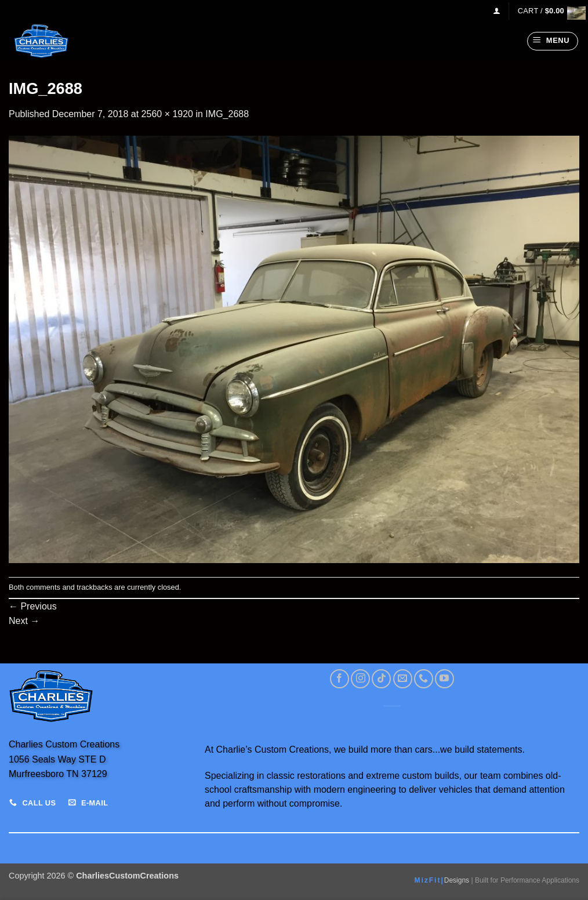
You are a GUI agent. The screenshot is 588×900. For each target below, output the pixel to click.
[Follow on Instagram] (360, 679)
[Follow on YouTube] (444, 679)
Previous (33, 606)
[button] (497, 11)
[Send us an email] (403, 679)
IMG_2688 (227, 114)
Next (24, 621)
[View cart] (549, 11)
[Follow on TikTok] (381, 679)
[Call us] (424, 679)
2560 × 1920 (167, 114)
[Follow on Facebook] (340, 679)
